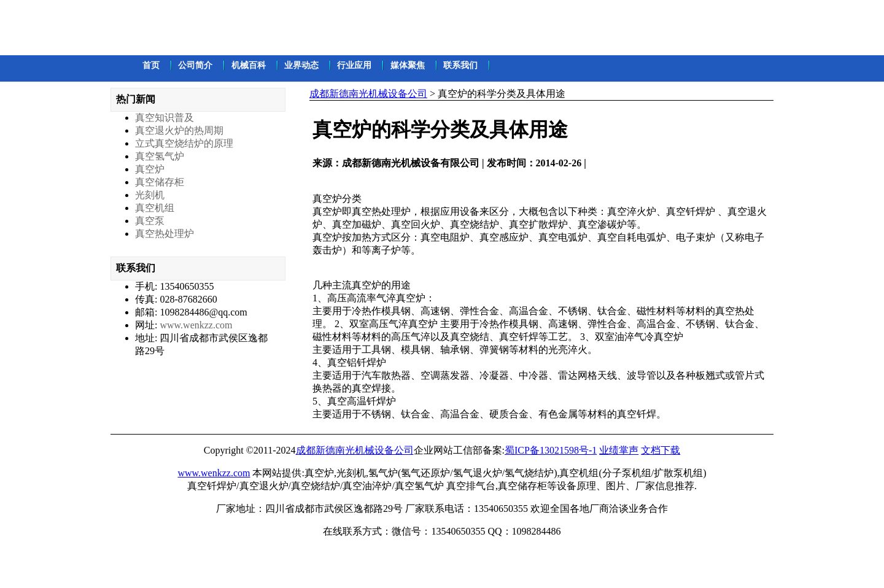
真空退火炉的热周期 (179, 130)
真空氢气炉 (160, 156)
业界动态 (301, 65)
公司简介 (195, 65)
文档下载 (661, 450)
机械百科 (249, 65)
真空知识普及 (165, 118)
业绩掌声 (619, 450)
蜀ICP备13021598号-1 (551, 450)
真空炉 (150, 169)
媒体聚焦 (408, 65)
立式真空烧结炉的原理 (184, 143)
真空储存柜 (160, 182)
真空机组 (155, 208)
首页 (151, 65)
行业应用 (354, 65)
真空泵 (150, 221)
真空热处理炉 (165, 234)
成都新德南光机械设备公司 (368, 94)
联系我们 (460, 65)
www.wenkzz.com (196, 325)
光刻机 (150, 195)
